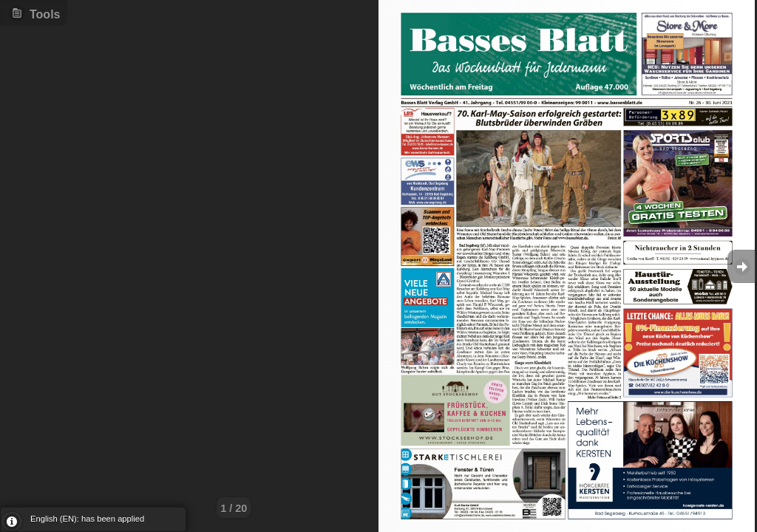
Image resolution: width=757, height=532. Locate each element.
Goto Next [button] (742, 266)
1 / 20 (234, 508)
